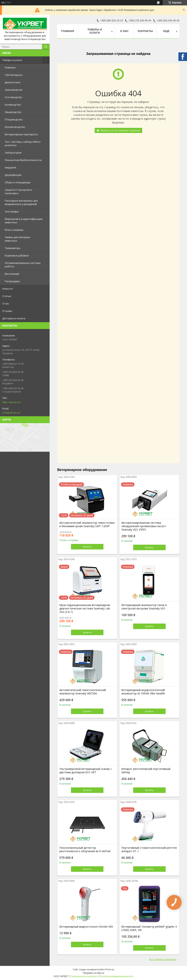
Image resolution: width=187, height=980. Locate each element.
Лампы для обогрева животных (17, 239)
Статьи (7, 296)
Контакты (145, 31)
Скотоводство (13, 97)
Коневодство (13, 105)
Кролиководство (15, 127)
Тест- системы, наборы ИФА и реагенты (23, 143)
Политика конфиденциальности (116, 976)
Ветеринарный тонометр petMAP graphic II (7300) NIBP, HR (149, 928)
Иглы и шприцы (14, 230)
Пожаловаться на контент (84, 976)
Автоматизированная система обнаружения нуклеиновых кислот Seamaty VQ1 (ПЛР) (144, 526)
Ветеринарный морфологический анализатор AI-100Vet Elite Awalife (143, 692)
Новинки (10, 67)
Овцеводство (13, 112)
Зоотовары (12, 211)
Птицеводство (14, 119)
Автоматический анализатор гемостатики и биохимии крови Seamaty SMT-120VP (87, 524)
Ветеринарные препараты (21, 134)
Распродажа (12, 281)
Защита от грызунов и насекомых (18, 191)
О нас (6, 303)
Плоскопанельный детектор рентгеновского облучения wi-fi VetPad (85, 849)
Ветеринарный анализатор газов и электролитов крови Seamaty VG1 (144, 607)
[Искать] (46, 47)
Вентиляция (12, 274)
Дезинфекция (13, 175)
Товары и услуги (12, 60)
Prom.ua (110, 970)
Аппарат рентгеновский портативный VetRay (146, 771)
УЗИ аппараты (14, 75)
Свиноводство (14, 90)
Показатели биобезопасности (23, 160)
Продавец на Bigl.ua (93, 973)
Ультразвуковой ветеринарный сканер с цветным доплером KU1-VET (86, 771)
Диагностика (13, 82)
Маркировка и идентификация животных (24, 221)
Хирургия (10, 167)
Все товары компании (163, 959)
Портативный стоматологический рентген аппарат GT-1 (149, 849)
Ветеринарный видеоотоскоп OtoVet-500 (86, 927)
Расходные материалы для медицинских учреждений (21, 202)
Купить (87, 547)
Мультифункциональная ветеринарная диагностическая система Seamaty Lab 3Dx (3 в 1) (85, 608)
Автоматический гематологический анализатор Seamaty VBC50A (83, 692)
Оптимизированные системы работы (23, 265)
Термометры (13, 248)
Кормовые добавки (17, 255)
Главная (68, 31)
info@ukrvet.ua (11, 413)
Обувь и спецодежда (18, 182)
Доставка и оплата (14, 318)
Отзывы (7, 311)
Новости (7, 289)
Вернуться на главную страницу (120, 130)
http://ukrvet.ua (11, 402)
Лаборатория (13, 153)
